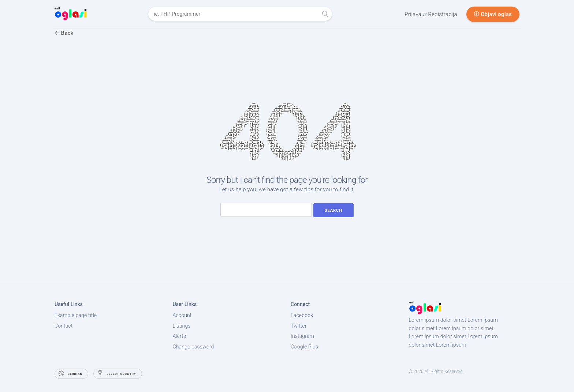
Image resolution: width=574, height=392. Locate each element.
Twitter (299, 326)
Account (182, 315)
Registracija (443, 14)
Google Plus (304, 347)
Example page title (76, 315)
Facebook (302, 315)
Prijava (414, 14)
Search (333, 210)
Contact (64, 326)
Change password (193, 347)
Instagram (302, 336)
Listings (182, 326)
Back (64, 33)
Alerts (180, 336)
